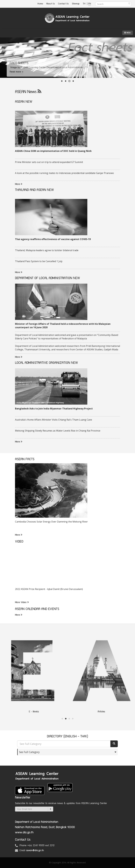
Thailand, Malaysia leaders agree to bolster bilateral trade (47, 250)
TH (84, 4)
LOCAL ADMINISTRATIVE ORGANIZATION (43, 363)
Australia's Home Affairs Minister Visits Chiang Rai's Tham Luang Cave (54, 420)
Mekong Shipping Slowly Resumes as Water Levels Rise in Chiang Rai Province (58, 431)
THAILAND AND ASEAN (31, 190)
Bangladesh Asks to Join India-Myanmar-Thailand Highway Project (54, 409)
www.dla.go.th (24, 832)
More (19, 184)
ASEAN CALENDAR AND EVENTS (37, 609)
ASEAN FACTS (25, 459)
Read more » (16, 72)
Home (40, 4)
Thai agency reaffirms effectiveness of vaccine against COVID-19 (53, 239)
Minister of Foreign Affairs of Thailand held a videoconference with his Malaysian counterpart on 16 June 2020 (63, 326)
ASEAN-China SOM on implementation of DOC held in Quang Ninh (53, 151)
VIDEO (19, 542)
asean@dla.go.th (35, 850)
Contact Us (63, 4)
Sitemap (76, 4)
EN (90, 4)
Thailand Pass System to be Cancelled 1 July (39, 261)
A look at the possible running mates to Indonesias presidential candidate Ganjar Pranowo (64, 173)
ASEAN (20, 102)
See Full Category (29, 752)
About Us (51, 4)
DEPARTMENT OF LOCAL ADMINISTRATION (44, 278)
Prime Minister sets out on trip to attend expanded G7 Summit (49, 162)
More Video (22, 602)
